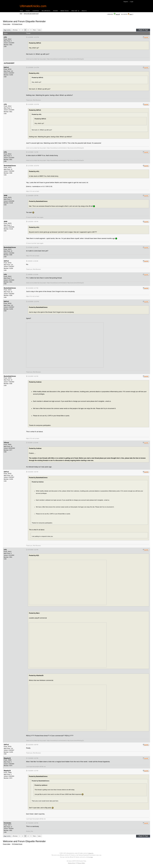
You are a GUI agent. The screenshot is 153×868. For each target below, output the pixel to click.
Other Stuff (75, 11)
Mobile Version (65, 11)
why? (131, 14)
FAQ (21, 13)
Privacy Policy (81, 863)
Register (126, 2)
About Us (84, 11)
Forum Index (7, 24)
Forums (28, 11)
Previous (15, 30)
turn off (118, 14)
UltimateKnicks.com (33, 6)
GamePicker (36, 11)
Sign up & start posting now (31, 13)
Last (40, 30)
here (92, 857)
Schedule (55, 11)
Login (132, 2)
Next (35, 30)
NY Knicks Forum (17, 24)
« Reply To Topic (143, 30)
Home (22, 11)
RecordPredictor (46, 11)
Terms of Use (71, 863)
